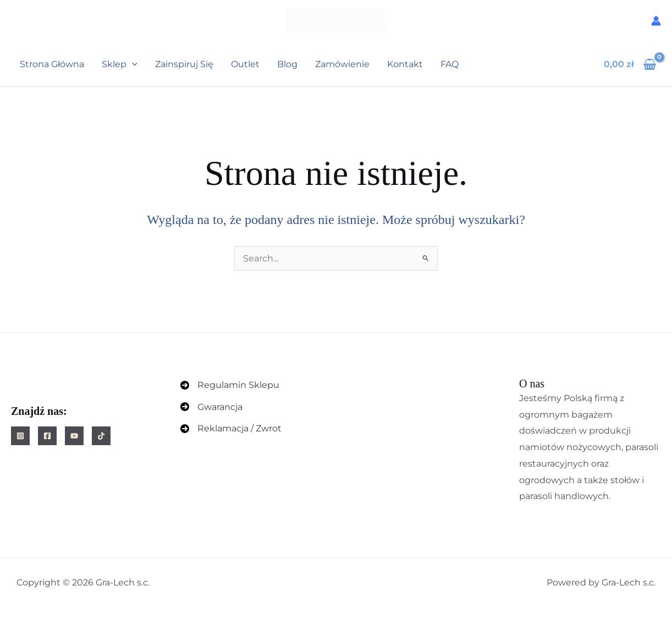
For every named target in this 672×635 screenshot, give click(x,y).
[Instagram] (20, 436)
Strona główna (52, 64)
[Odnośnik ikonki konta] (656, 21)
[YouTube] (74, 436)
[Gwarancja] (211, 407)
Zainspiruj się (184, 64)
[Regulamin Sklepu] (230, 385)
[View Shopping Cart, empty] (630, 64)
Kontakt (405, 64)
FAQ (450, 64)
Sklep (120, 64)
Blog (287, 64)
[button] (132, 64)
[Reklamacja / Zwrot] (231, 429)
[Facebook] (47, 436)
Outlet (245, 64)
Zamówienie (342, 64)
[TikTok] (101, 436)
